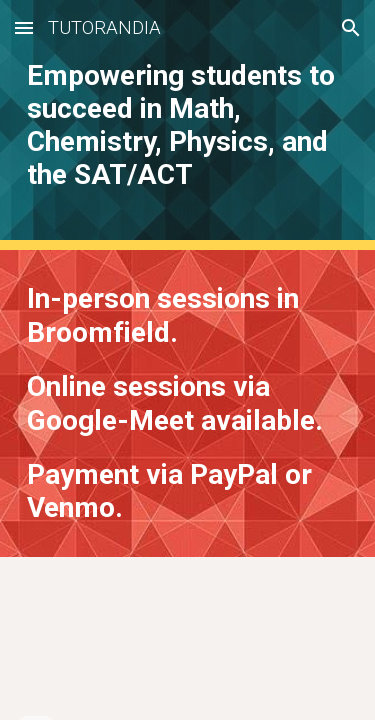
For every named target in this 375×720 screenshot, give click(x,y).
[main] (188, 125)
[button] (24, 27)
